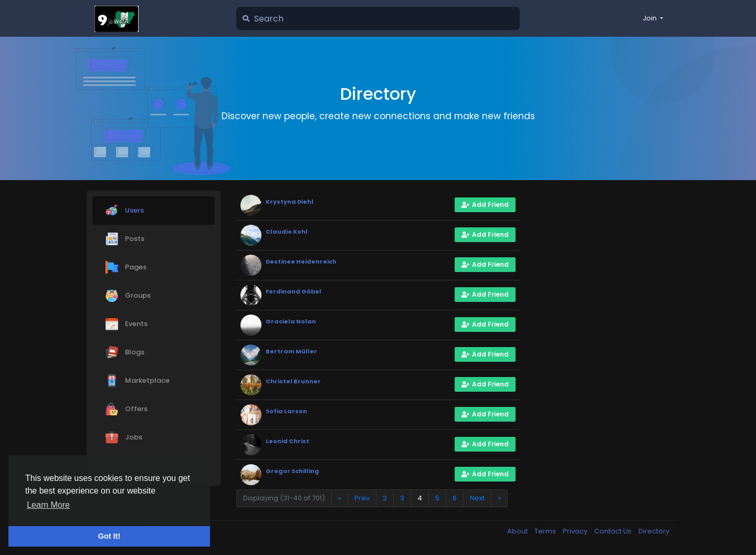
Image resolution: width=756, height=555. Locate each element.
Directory (654, 531)
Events (127, 324)
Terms (546, 531)
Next (477, 498)
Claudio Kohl (287, 232)
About (518, 531)
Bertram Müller (291, 351)
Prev (362, 498)
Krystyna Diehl (290, 202)
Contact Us (614, 531)
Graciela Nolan (291, 321)
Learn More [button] (48, 505)
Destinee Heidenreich (301, 261)
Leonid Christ (287, 441)
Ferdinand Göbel (293, 291)
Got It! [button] (109, 536)
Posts (125, 239)
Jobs (124, 437)
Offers (127, 409)
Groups (128, 296)
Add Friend (485, 205)
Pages (126, 267)
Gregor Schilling (292, 471)
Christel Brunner (293, 381)
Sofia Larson (286, 411)
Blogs (125, 352)
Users (125, 211)
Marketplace (138, 381)
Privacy (576, 531)
